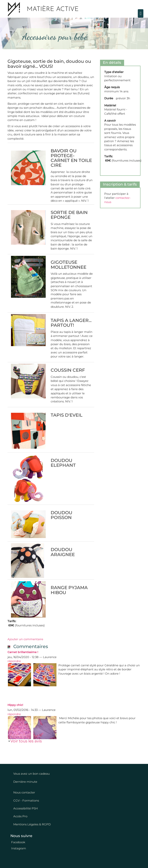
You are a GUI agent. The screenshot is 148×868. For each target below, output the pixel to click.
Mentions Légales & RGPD (32, 824)
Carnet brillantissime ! (23, 652)
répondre (14, 661)
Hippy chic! (15, 705)
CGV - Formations (26, 800)
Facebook (18, 842)
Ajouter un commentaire (25, 639)
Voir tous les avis (26, 741)
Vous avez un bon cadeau (32, 774)
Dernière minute (25, 782)
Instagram (18, 848)
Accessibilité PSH (26, 808)
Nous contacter (24, 792)
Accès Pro (20, 816)
